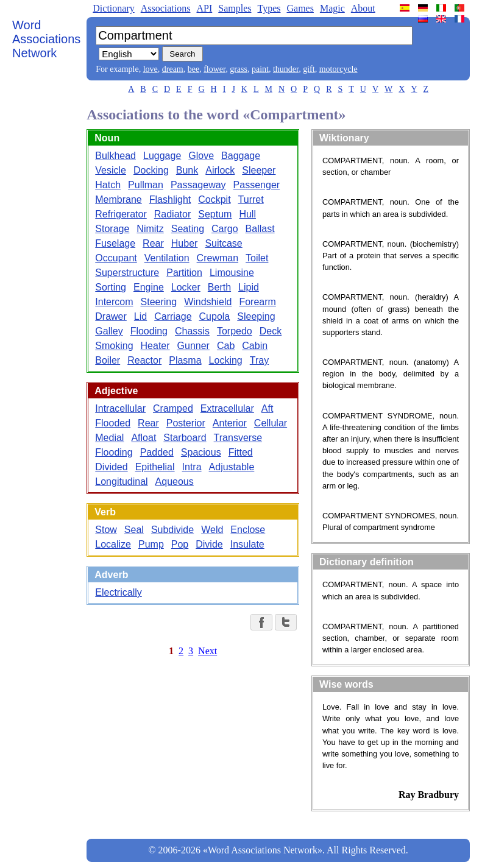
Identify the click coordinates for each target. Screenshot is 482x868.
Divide (209, 544)
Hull (247, 214)
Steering (159, 302)
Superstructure (127, 273)
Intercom (114, 302)
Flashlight (170, 199)
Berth (219, 287)
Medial (109, 438)
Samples (235, 8)
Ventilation (167, 258)
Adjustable (232, 467)
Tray (259, 360)
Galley (109, 331)
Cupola (215, 316)
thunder (286, 69)
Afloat (144, 438)
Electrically (118, 592)
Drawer (111, 316)
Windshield (208, 302)
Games (300, 8)
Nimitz (150, 229)
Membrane (118, 199)
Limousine (232, 273)
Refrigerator (121, 214)
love (151, 69)
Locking (226, 360)
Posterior (186, 423)
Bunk (187, 170)
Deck (271, 331)
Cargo (225, 229)
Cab (226, 346)
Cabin (255, 346)
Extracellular (227, 408)
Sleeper (259, 170)
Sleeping (256, 316)
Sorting (111, 287)
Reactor (144, 360)
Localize (113, 544)
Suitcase (223, 243)
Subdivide (172, 530)
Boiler (108, 360)
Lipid (249, 287)
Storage (112, 229)
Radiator (172, 214)
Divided (111, 467)
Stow (106, 530)
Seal (134, 530)
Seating (188, 229)
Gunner (193, 346)
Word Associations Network (46, 39)
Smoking (114, 346)
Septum (215, 214)
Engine (149, 287)
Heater (155, 346)
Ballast (260, 229)
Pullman (146, 185)
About (363, 8)
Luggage (162, 156)
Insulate (247, 544)
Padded (157, 452)
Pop (180, 544)
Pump (151, 544)
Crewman (218, 258)
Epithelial (155, 467)
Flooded (113, 423)
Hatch (108, 185)
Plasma (185, 360)
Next (207, 651)
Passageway (198, 185)
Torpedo (235, 331)
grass (239, 69)
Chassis (192, 331)
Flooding (149, 331)
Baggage (241, 156)
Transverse (238, 438)
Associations (166, 8)
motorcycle (338, 69)
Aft (268, 408)
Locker (186, 287)
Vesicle (111, 170)
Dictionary (113, 8)
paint (260, 69)
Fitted (241, 452)
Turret (251, 199)
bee (193, 69)
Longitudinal (121, 482)
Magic (332, 8)
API (204, 8)
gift (309, 69)
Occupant (116, 258)
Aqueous (175, 482)
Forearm (257, 302)
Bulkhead (115, 156)
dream (173, 69)
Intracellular (120, 408)
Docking (151, 170)
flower (214, 69)
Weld (212, 530)
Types (269, 8)
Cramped (173, 408)
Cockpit (214, 199)
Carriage (173, 316)
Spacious (201, 452)
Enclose (248, 530)
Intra (192, 467)
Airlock (220, 170)
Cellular (271, 423)
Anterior (230, 423)
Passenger (257, 185)
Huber (185, 243)
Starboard (185, 438)
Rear (153, 243)
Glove (201, 156)
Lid (140, 316)
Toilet (257, 258)
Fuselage (115, 243)
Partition (184, 273)
